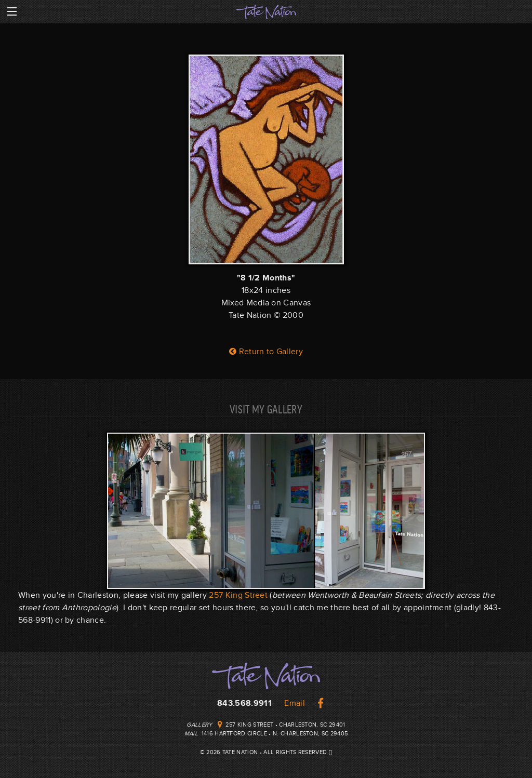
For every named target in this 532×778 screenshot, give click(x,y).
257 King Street (238, 595)
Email (295, 703)
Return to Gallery (266, 352)
